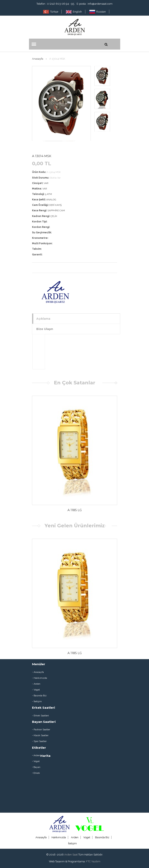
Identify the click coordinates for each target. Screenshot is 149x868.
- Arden (36, 684)
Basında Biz (102, 837)
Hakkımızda (59, 837)
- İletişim (37, 701)
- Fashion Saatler (41, 730)
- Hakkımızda (40, 678)
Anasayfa (38, 59)
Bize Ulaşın (45, 329)
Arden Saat (71, 855)
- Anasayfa (38, 672)
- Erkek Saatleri (40, 716)
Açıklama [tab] (43, 319)
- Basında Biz (39, 696)
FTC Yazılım (93, 861)
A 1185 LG (75, 510)
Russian (98, 12)
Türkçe (51, 12)
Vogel (87, 837)
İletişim (72, 843)
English (74, 12)
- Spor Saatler (39, 741)
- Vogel (36, 690)
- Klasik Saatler (40, 735)
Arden (75, 837)
